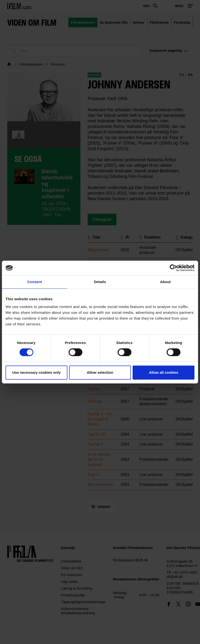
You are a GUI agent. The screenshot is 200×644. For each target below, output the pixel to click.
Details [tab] (100, 282)
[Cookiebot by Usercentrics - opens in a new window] (173, 268)
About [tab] (165, 282)
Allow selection (100, 372)
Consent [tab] (35, 282)
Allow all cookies (164, 372)
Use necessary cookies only (36, 372)
